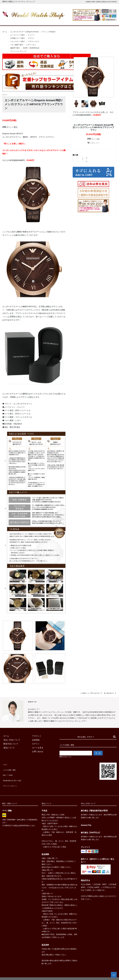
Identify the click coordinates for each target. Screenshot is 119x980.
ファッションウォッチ (18, 51)
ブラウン (31, 38)
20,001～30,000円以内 (31, 48)
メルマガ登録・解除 (11, 768)
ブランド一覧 (67, 22)
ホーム (7, 22)
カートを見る (97, 22)
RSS (4, 772)
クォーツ (31, 35)
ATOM (10, 772)
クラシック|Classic (49, 32)
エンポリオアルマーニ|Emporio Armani (24, 32)
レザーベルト (31, 45)
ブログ (5, 764)
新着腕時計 (22, 22)
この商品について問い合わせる (91, 693)
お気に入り (93, 143)
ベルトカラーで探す (18, 41)
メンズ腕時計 (37, 22)
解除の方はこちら (66, 757)
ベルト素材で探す (17, 45)
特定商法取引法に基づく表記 (14, 776)
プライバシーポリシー (12, 780)
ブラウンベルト (34, 41)
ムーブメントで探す (18, 35)
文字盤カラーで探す (18, 38)
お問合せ (112, 22)
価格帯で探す (15, 48)
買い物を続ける (110, 693)
